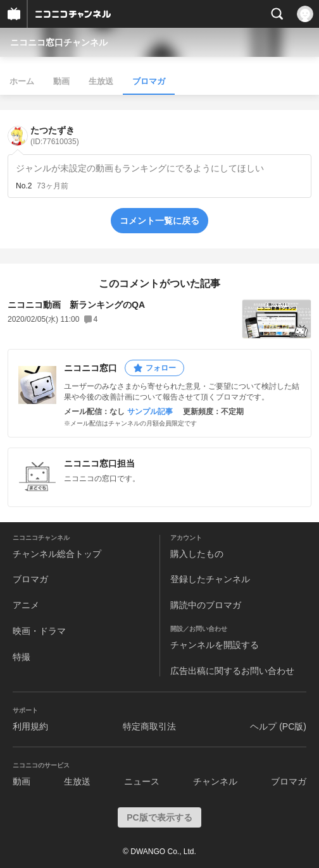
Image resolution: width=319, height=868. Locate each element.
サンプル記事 (150, 412)
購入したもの (197, 554)
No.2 (24, 186)
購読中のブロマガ (206, 605)
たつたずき (55, 136)
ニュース (142, 781)
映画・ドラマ (39, 631)
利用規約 (30, 726)
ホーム (22, 81)
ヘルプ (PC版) (278, 726)
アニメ (26, 605)
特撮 (22, 657)
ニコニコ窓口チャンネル (59, 42)
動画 (61, 81)
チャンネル (215, 781)
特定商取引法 (149, 726)
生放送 (101, 81)
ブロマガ (149, 81)
